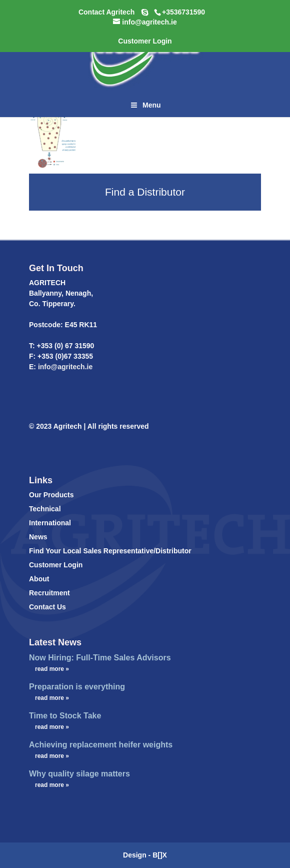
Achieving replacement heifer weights (101, 745)
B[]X (160, 855)
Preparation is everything (77, 687)
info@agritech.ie (64, 367)
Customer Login (56, 565)
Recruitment (49, 593)
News (38, 537)
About (39, 579)
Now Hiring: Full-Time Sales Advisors (100, 658)
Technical (45, 509)
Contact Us (47, 607)
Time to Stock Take (65, 716)
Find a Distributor (145, 192)
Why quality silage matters (79, 774)
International (50, 523)
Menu (145, 105)
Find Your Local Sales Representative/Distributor (110, 551)
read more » (52, 669)
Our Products (51, 495)
